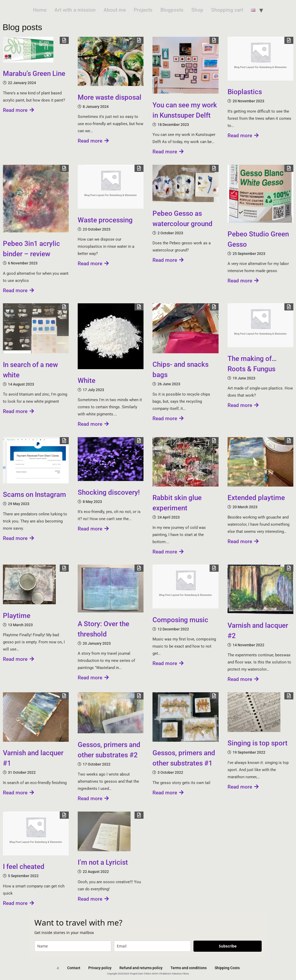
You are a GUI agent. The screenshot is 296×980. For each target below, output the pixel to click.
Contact (74, 968)
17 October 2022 (97, 764)
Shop (197, 10)
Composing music (180, 620)
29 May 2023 (19, 504)
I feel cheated (24, 867)
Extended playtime (256, 498)
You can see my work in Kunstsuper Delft (185, 110)
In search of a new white (30, 370)
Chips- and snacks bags (181, 370)
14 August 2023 (21, 384)
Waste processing (105, 220)
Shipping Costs (227, 968)
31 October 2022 (22, 772)
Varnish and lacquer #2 (258, 631)
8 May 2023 (92, 502)
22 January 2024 (22, 83)
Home (40, 10)
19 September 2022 (249, 752)
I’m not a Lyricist (103, 862)
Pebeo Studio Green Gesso (258, 239)
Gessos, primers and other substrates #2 (109, 750)
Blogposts (172, 10)
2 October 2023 (170, 233)
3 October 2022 (170, 772)
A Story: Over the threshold (103, 629)
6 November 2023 (23, 263)
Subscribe (228, 946)
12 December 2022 (173, 629)
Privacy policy (100, 968)
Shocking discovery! (109, 492)
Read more (18, 110)
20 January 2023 (97, 643)
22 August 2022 (96, 872)
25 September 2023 (249, 254)
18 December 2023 (173, 125)
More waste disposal (110, 97)
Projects (143, 10)
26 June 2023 (169, 384)
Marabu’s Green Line (34, 74)
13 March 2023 (20, 625)
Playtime (17, 616)
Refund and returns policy (141, 968)
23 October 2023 (97, 229)
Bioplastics (245, 92)
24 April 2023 (169, 517)
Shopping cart (227, 10)
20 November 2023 (248, 101)
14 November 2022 (248, 645)
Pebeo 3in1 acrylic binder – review (31, 249)
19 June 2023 (244, 378)
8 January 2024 (96, 107)
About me (115, 10)
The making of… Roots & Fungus (252, 364)
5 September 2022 (23, 876)
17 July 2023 (93, 390)
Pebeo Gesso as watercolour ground (182, 219)
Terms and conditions (189, 968)
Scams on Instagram (34, 494)
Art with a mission (75, 10)
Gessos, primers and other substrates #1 (184, 758)
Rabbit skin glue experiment (177, 503)
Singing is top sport (258, 743)
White (87, 381)
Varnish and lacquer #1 (33, 758)
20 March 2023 (245, 507)
